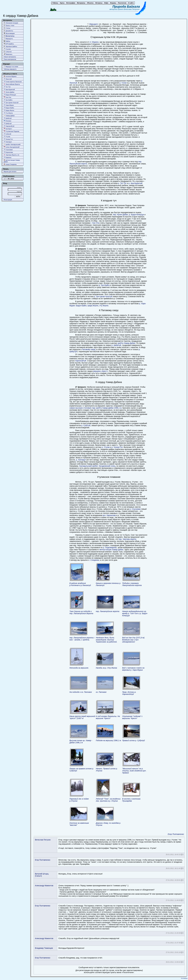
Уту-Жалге (104, 306)
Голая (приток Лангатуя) (13, 82)
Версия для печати (10, 172)
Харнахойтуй (9, 126)
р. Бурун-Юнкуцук (136, 215)
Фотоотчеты (9, 36)
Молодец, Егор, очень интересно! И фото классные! (81, 874)
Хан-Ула (7, 97)
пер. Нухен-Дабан (121, 215)
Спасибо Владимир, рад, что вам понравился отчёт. (81, 958)
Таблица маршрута (10, 69)
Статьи (7, 28)
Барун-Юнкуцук (10, 95)
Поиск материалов (10, 59)
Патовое (7, 121)
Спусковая (8, 150)
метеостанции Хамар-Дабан (111, 550)
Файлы (7, 41)
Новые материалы (10, 57)
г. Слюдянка (94, 560)
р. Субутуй (86, 425)
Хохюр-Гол (8, 139)
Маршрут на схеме (11, 67)
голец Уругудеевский (12, 147)
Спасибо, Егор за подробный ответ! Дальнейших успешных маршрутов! (89, 938)
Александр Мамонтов (44, 886)
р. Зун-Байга (104, 285)
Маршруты (8, 39)
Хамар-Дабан (9, 116)
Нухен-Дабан (9, 92)
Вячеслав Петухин (43, 840)
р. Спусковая (135, 509)
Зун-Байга (8, 100)
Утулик (7, 137)
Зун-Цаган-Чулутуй (11, 103)
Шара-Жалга (9, 110)
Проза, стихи (9, 25)
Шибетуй (8, 118)
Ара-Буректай (9, 89)
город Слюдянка (10, 164)
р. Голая (123, 83)
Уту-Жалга (8, 113)
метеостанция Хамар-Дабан (12, 161)
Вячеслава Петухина (132, 9)
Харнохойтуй (81, 361)
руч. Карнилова (109, 515)
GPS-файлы (9, 44)
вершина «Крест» (101, 371)
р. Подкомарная (110, 547)
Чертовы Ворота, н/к (11, 155)
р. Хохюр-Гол (117, 447)
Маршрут (94, 24)
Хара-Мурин (9, 105)
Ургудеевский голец (107, 466)
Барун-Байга (9, 108)
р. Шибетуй (116, 345)
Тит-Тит (7, 87)
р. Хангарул (81, 460)
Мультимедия (9, 33)
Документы (8, 31)
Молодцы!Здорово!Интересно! (71, 948)
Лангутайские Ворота (12, 84)
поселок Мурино (10, 76)
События (8, 52)
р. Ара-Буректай (135, 183)
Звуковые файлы (10, 46)
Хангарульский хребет (88, 466)
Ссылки (7, 49)
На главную (184, 978)
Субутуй (7, 134)
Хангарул (8, 142)
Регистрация (8, 200)
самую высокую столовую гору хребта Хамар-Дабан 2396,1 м (96, 408)
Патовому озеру (89, 349)
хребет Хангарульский (12, 144)
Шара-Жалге (93, 306)
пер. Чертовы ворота (127, 539)
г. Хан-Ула (95, 223)
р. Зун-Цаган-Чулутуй (103, 296)
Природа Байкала (126, 6)
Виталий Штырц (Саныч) (42, 875)
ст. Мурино (94, 42)
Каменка (8, 157)
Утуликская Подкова (11, 131)
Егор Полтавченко (176, 834)
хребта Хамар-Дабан (126, 343)
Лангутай (8, 79)
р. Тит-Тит (122, 183)
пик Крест (8, 129)
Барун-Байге (81, 306)
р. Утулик (106, 447)
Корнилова (8, 152)
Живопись (8, 54)
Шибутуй (8, 123)
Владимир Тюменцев (44, 948)
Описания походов (11, 23)
